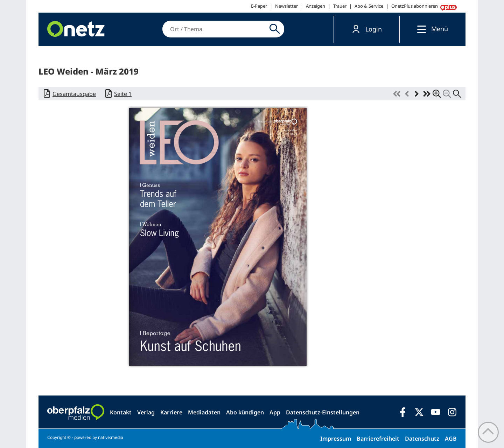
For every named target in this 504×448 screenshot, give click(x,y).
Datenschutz (422, 439)
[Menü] (420, 29)
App (275, 412)
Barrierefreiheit (378, 439)
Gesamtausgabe (74, 94)
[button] (367, 29)
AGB (451, 439)
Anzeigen (316, 6)
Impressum (336, 439)
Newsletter (286, 6)
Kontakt (121, 412)
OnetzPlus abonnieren (415, 6)
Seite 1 (123, 94)
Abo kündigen (245, 412)
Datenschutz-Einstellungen (323, 412)
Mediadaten (204, 412)
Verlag (146, 412)
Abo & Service (369, 6)
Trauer (340, 6)
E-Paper (259, 6)
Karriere (171, 412)
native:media (111, 437)
